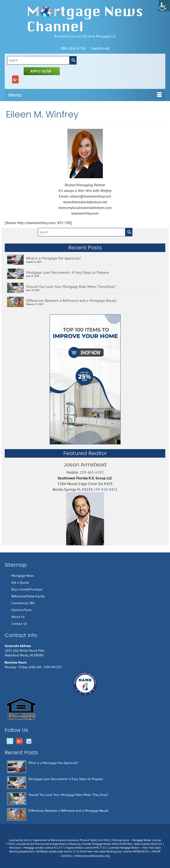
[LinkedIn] (29, 741)
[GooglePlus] (15, 79)
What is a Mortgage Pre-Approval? (53, 258)
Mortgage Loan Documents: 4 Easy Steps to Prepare (67, 272)
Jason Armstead (85, 465)
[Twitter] (10, 741)
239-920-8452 (105, 489)
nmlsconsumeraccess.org (92, 856)
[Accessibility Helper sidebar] (164, 6)
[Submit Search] (73, 60)
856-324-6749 (73, 48)
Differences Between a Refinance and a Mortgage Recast (71, 300)
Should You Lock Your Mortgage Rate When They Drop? (71, 286)
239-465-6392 (92, 472)
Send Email (100, 48)
